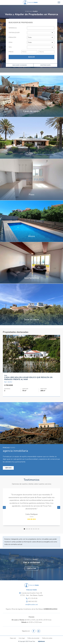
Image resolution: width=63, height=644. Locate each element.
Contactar (31, 568)
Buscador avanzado (20, 65)
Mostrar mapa (45, 65)
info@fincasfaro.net (31, 605)
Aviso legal (22, 638)
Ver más (31, 96)
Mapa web (13, 638)
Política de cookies (47, 638)
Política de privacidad (33, 638)
